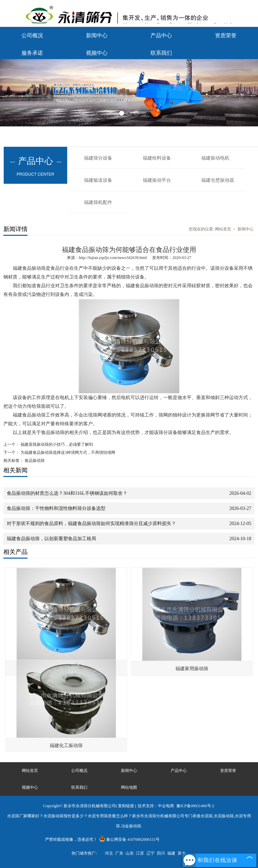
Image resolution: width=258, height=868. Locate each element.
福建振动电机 (215, 158)
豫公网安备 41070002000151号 (129, 839)
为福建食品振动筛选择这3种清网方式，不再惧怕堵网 (67, 452)
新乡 (182, 853)
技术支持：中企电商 (156, 806)
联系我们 (161, 53)
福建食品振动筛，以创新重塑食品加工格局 (51, 539)
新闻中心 (97, 35)
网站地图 (129, 787)
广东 (119, 853)
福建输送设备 (98, 180)
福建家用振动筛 (192, 669)
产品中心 (161, 35)
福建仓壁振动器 (218, 180)
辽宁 (150, 853)
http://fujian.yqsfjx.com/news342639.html (113, 258)
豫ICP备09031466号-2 (195, 806)
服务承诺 (32, 53)
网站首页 (223, 229)
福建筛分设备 (98, 158)
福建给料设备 (157, 158)
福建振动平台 (157, 180)
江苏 (140, 853)
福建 (171, 853)
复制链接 (126, 806)
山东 (130, 853)
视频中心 (97, 53)
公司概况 (32, 35)
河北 (109, 853)
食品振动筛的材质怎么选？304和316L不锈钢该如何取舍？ (67, 493)
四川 (161, 853)
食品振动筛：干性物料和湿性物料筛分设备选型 (56, 508)
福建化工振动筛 (66, 746)
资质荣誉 (226, 35)
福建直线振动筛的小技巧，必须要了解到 (56, 444)
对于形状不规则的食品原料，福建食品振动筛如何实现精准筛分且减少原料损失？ (91, 524)
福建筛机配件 (98, 202)
